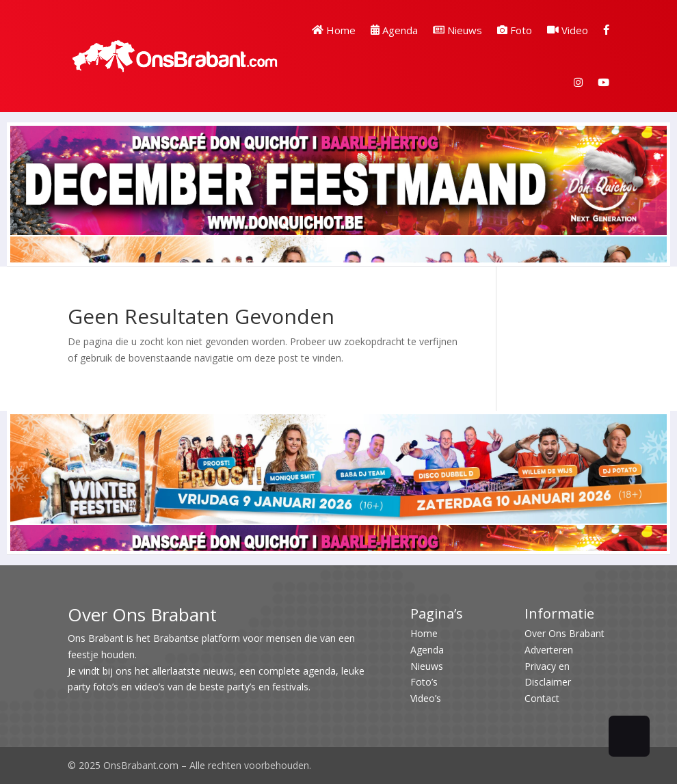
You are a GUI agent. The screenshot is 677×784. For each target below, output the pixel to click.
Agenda (394, 30)
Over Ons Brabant (565, 633)
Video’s (426, 698)
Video (568, 30)
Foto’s (424, 682)
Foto (515, 30)
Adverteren (549, 650)
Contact (542, 698)
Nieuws (457, 30)
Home (334, 30)
